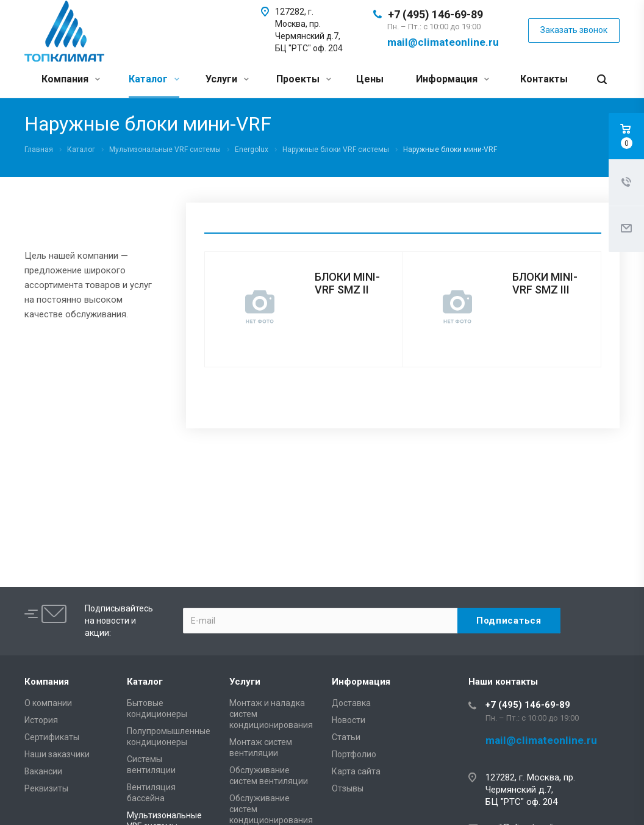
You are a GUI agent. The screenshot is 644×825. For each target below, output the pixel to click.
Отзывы (348, 788)
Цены (370, 79)
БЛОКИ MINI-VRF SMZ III (545, 283)
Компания (71, 79)
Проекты (304, 79)
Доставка (351, 703)
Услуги (227, 79)
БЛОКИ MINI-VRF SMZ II (347, 283)
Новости (349, 720)
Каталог (154, 79)
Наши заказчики (57, 754)
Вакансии (43, 771)
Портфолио (354, 754)
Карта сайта (356, 771)
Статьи (346, 737)
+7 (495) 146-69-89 (435, 14)
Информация (453, 79)
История (41, 720)
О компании (48, 703)
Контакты (544, 79)
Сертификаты (52, 737)
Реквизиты (46, 788)
